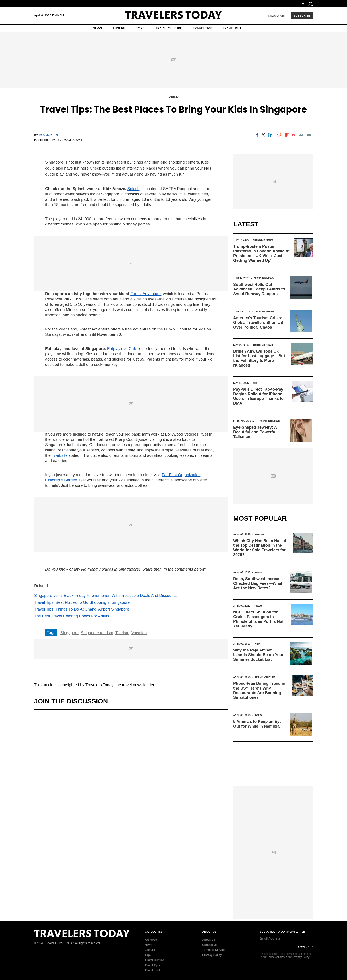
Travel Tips (152, 965)
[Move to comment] (309, 135)
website (61, 455)
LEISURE (119, 28)
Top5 (148, 955)
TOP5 (140, 28)
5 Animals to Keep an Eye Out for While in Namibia (257, 724)
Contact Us (210, 945)
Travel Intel (152, 970)
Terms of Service (214, 950)
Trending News (263, 240)
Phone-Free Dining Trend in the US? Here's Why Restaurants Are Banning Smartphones (259, 691)
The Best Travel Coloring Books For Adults (72, 616)
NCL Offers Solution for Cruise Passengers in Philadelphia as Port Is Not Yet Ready (258, 619)
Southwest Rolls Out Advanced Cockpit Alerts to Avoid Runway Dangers (259, 289)
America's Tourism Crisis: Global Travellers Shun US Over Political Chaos (258, 323)
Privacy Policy (212, 955)
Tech (256, 383)
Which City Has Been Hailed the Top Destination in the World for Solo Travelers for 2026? (260, 548)
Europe (259, 534)
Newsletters (276, 16)
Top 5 (258, 715)
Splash (133, 189)
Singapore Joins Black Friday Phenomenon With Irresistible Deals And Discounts (105, 596)
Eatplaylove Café (122, 349)
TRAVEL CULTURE (169, 28)
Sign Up (304, 947)
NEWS (97, 28)
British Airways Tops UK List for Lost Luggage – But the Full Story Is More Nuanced (259, 358)
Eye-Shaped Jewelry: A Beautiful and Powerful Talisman (255, 432)
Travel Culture (265, 677)
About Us (209, 940)
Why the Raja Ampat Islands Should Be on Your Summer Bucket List (258, 655)
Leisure (150, 950)
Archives (151, 940)
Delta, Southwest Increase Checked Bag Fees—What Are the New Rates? (258, 583)
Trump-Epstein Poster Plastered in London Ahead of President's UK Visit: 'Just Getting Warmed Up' (261, 253)
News (258, 572)
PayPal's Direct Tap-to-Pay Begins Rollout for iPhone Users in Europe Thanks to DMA (258, 396)
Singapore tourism (97, 633)
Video (173, 97)
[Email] (300, 135)
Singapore (69, 633)
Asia (258, 644)
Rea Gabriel (49, 135)
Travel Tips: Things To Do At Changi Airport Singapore (82, 609)
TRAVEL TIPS (202, 28)
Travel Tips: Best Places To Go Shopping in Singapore (82, 602)
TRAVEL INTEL (233, 28)
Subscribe (302, 16)
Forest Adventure (146, 294)
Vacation (139, 633)
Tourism (122, 633)
